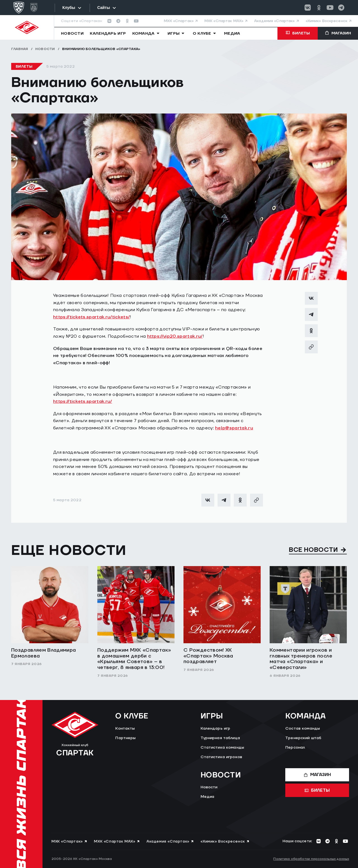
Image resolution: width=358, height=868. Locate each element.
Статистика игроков (222, 757)
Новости (45, 49)
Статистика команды (222, 748)
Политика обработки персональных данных (311, 859)
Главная (20, 49)
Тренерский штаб (303, 738)
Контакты (125, 729)
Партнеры (125, 738)
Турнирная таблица (220, 738)
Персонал (295, 748)
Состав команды (303, 729)
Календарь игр (215, 729)
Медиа (208, 797)
